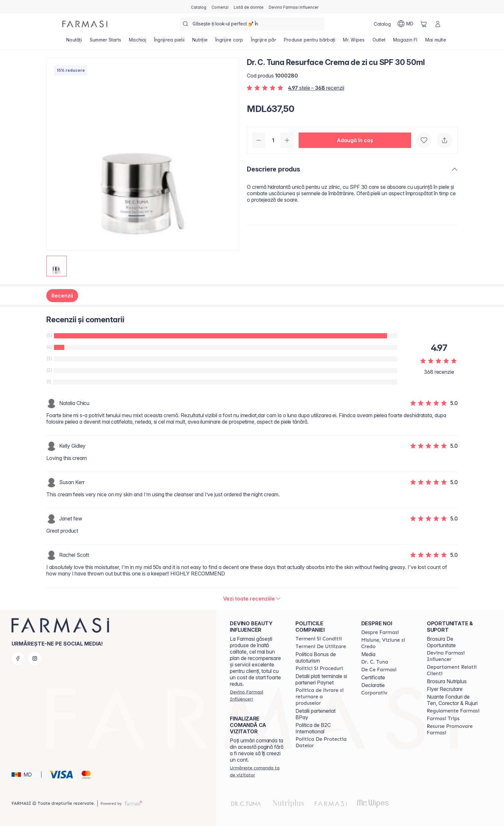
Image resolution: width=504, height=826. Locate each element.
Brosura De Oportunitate (441, 642)
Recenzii (62, 296)
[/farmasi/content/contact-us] (454, 670)
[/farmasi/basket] (424, 24)
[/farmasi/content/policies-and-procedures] (319, 668)
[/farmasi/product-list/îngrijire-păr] (264, 42)
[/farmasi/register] (220, 7)
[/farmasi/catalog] (199, 7)
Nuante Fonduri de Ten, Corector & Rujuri (452, 700)
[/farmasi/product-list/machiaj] (138, 42)
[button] (355, 140)
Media (368, 654)
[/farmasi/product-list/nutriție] (200, 42)
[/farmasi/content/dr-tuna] (375, 662)
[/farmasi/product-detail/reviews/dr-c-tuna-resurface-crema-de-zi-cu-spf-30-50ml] (252, 599)
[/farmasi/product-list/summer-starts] (105, 42)
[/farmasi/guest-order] (257, 771)
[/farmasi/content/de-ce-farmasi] (379, 670)
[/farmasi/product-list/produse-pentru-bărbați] (310, 42)
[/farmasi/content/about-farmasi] (380, 632)
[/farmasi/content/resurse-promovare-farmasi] (454, 730)
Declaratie (373, 685)
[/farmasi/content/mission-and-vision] (388, 643)
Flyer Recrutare (445, 689)
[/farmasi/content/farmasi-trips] (443, 719)
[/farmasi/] (85, 24)
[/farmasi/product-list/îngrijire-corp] (229, 42)
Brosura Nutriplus (447, 681)
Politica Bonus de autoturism (316, 657)
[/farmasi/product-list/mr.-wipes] (354, 42)
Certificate (373, 677)
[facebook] (18, 658)
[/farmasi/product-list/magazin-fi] (405, 42)
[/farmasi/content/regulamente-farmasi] (453, 711)
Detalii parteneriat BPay (315, 714)
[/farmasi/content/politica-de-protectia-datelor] (322, 742)
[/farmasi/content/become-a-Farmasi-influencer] (454, 656)
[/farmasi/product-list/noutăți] (74, 42)
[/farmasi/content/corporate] (374, 693)
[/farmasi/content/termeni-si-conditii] (319, 639)
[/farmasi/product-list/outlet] (379, 42)
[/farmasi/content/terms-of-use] (321, 647)
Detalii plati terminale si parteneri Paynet (321, 679)
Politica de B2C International (313, 728)
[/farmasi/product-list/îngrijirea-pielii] (169, 42)
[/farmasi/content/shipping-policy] (322, 697)
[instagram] (35, 658)
